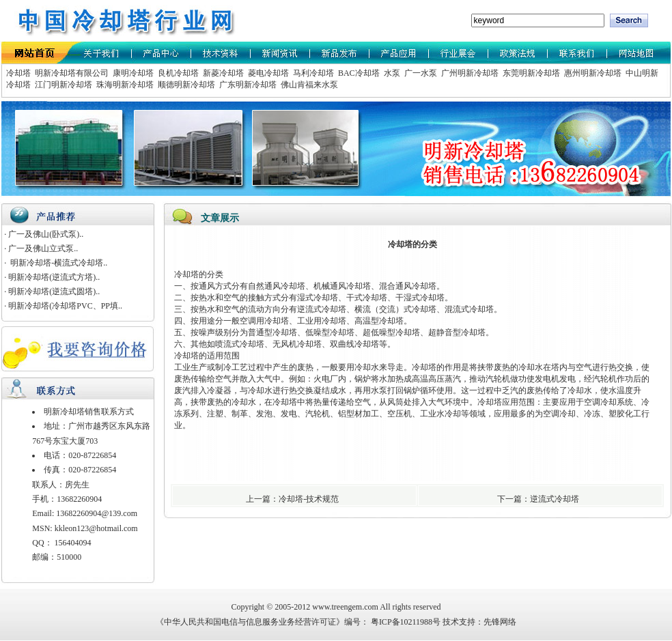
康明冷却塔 (132, 73)
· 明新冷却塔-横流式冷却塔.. (56, 263)
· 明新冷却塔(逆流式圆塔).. (52, 291)
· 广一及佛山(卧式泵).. (44, 234)
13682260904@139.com (97, 513)
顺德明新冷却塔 (185, 85)
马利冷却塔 (312, 73)
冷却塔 (18, 73)
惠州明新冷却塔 (592, 73)
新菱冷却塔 (222, 73)
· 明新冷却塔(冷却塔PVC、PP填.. (63, 306)
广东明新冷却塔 (247, 85)
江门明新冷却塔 (62, 85)
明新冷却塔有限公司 (71, 73)
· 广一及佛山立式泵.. (41, 248)
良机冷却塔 (177, 73)
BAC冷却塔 (358, 73)
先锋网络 (500, 622)
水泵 (391, 73)
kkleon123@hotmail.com (96, 528)
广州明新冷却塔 (469, 73)
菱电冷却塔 (267, 73)
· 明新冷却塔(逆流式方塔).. (52, 277)
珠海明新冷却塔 (124, 85)
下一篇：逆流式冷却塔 (539, 499)
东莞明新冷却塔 (530, 73)
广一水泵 (420, 73)
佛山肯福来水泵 (308, 85)
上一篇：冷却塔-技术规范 (293, 499)
